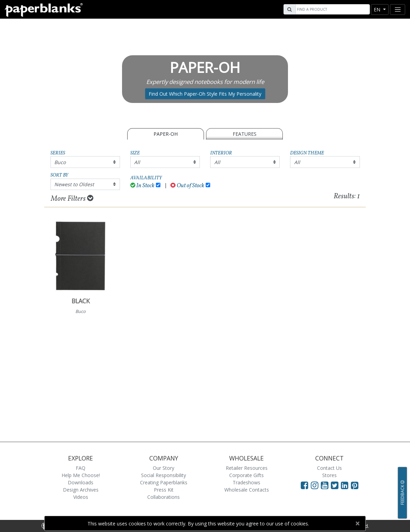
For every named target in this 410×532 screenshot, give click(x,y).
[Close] (357, 523)
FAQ (81, 468)
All (137, 162)
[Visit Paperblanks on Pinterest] (355, 485)
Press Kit (164, 490)
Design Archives (81, 490)
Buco (60, 162)
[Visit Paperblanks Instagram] (315, 485)
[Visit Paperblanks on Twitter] (336, 485)
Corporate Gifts (246, 475)
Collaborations (164, 497)
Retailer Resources (247, 468)
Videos (81, 497)
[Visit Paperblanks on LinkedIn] (346, 485)
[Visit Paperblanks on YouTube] (326, 485)
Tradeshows (246, 482)
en (378, 9)
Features (245, 134)
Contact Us (329, 468)
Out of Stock (187, 186)
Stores (329, 475)
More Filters (72, 199)
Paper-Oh (166, 134)
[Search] (332, 9)
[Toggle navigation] (398, 9)
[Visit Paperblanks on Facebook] (305, 485)
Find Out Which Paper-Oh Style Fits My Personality (205, 94)
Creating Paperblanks (164, 482)
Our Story (164, 468)
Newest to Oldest (74, 184)
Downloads (81, 482)
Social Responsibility (164, 475)
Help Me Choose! (81, 475)
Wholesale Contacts (247, 490)
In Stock (143, 186)
